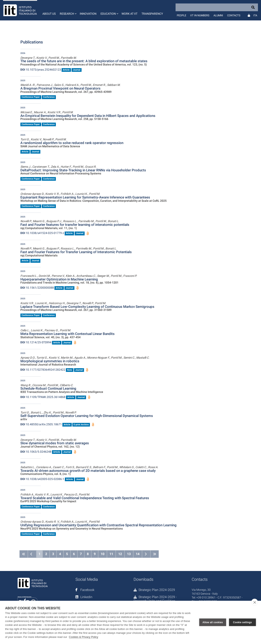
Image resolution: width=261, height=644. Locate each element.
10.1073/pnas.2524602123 (41, 70)
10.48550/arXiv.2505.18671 (41, 424)
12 (120, 554)
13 (129, 554)
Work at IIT (129, 14)
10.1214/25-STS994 (36, 342)
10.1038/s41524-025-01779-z (42, 233)
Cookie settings (242, 622)
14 (138, 554)
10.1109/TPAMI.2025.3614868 (43, 397)
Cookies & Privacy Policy (84, 637)
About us (49, 14)
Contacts (234, 15)
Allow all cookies (213, 622)
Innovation (88, 14)
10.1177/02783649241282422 (43, 370)
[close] (255, 602)
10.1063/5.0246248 (36, 452)
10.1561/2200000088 (37, 288)
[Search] (217, 7)
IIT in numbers (200, 15)
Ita (255, 15)
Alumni (218, 15)
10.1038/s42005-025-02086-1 (42, 479)
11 (111, 554)
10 (103, 554)
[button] (68, 10)
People (181, 15)
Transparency (152, 14)
